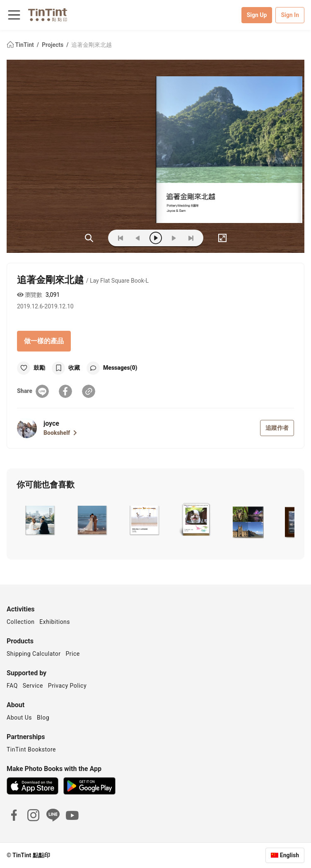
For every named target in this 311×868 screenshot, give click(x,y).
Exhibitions (55, 622)
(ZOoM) (89, 238)
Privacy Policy (67, 686)
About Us (19, 718)
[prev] (138, 238)
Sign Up (257, 15)
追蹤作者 (277, 428)
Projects (53, 45)
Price (73, 654)
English (289, 855)
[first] (121, 238)
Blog (43, 718)
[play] (156, 238)
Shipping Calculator (34, 654)
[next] (174, 238)
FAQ (12, 686)
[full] (222, 238)
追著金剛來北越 (92, 45)
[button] (39, 520)
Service (33, 686)
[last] (191, 238)
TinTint (21, 45)
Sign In (290, 15)
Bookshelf (60, 433)
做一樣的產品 (44, 341)
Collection (20, 622)
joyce (51, 423)
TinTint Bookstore (31, 749)
